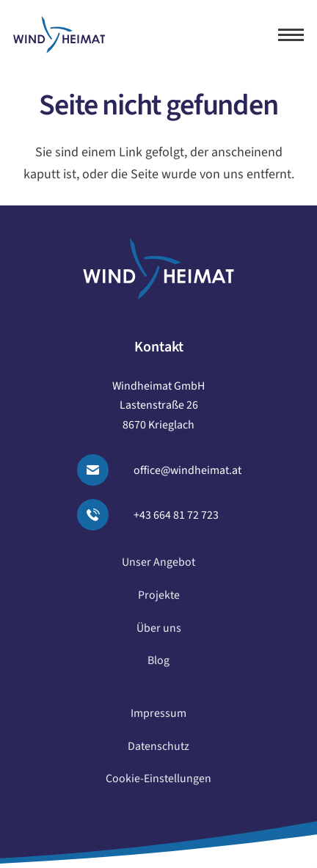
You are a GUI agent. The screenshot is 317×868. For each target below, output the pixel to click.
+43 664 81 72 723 (176, 515)
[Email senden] (102, 470)
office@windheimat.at (187, 470)
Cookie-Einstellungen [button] (158, 784)
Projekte (159, 601)
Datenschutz (158, 752)
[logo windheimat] (59, 35)
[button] (291, 35)
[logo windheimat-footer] (158, 269)
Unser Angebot (158, 568)
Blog (158, 666)
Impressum (158, 719)
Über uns (159, 633)
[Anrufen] (102, 515)
